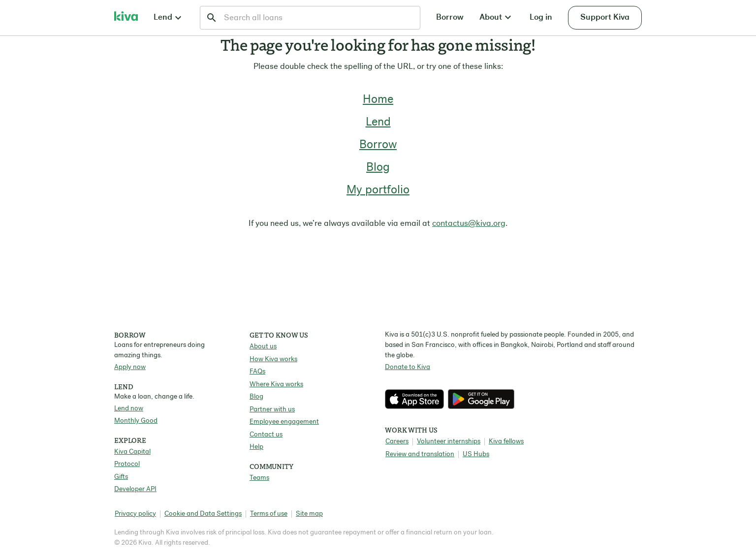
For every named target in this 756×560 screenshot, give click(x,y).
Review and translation (420, 454)
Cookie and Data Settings (203, 514)
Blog (378, 168)
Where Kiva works (276, 385)
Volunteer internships (449, 442)
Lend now (129, 409)
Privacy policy (135, 514)
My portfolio (378, 190)
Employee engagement (284, 422)
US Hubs (476, 454)
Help (256, 447)
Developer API (135, 489)
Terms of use (269, 514)
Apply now (130, 367)
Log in (541, 17)
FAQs (257, 372)
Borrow (450, 17)
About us (263, 347)
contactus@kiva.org (469, 224)
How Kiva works (273, 359)
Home (378, 100)
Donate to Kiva (408, 367)
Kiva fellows (506, 442)
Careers (397, 442)
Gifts (121, 477)
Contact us (266, 435)
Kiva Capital (132, 452)
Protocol (127, 464)
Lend (378, 123)
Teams (259, 478)
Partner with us (272, 410)
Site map (309, 514)
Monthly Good (136, 421)
